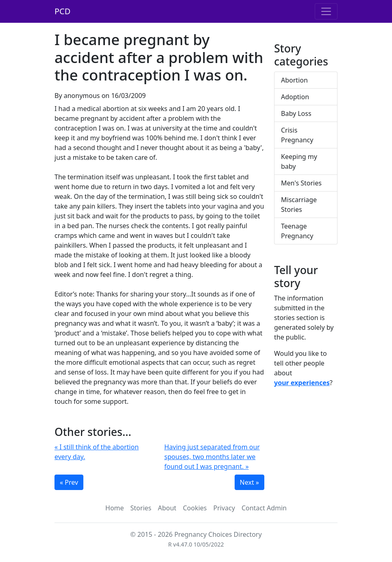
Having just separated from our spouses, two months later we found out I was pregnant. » (212, 457)
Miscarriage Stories (299, 205)
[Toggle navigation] (326, 11)
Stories (141, 508)
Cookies (195, 508)
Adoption (295, 97)
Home (115, 508)
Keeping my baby (299, 161)
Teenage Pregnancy (297, 231)
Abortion (294, 80)
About (167, 508)
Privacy (224, 508)
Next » (249, 482)
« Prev (69, 482)
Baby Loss (296, 113)
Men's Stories (301, 183)
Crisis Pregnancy (297, 135)
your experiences (302, 383)
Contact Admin (264, 508)
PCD (62, 11)
